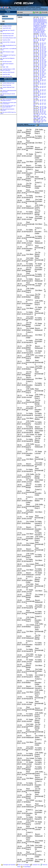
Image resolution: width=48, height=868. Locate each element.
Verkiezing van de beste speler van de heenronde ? (8, 103)
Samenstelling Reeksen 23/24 (9, 38)
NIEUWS (22, 9)
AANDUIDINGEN (31, 7)
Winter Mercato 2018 (7, 77)
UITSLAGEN (14, 7)
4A (41, 18)
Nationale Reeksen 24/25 (8, 34)
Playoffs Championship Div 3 (40, 21)
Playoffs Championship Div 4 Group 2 (40, 25)
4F (38, 36)
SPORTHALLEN (43, 9)
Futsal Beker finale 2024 (8, 36)
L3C (40, 114)
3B (34, 18)
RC (34, 37)
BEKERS (38, 7)
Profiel (37, 12)
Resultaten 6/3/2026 (7, 26)
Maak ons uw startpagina (24, 865)
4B (43, 35)
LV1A (35, 115)
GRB (35, 42)
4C (45, 35)
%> (5, 16)
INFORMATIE (28, 9)
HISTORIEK (3, 10)
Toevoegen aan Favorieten (9, 865)
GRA (43, 41)
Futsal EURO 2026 (7, 28)
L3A (34, 114)
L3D (43, 114)
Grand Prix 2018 (6, 74)
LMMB (39, 119)
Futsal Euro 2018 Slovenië (8, 72)
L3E (45, 114)
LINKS (18, 9)
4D (34, 36)
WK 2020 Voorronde (7, 62)
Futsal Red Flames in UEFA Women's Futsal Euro (8, 70)
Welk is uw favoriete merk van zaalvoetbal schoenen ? (8, 100)
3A (45, 17)
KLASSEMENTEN (22, 7)
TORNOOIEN (12, 9)
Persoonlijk (45, 12)
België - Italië (5, 67)
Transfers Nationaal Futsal (8, 83)
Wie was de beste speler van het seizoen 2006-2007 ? (8, 106)
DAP (41, 36)
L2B (44, 113)
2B (43, 17)
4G (43, 18)
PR (37, 42)
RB (46, 36)
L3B (37, 114)
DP (41, 41)
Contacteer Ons (36, 865)
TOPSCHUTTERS (4, 9)
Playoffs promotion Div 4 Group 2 (39, 32)
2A (41, 17)
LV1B (38, 115)
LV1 (42, 119)
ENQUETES (35, 9)
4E (36, 36)
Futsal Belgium (27, 867)
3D (38, 18)
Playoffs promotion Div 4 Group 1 (39, 31)
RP (37, 37)
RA (44, 36)
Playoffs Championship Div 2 (40, 20)
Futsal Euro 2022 (6, 40)
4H (43, 49)
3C (36, 18)
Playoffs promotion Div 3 (39, 28)
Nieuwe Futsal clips (7, 85)
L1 (39, 113)
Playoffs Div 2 (37, 26)
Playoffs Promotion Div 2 (40, 27)
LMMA (35, 119)
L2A (41, 113)
